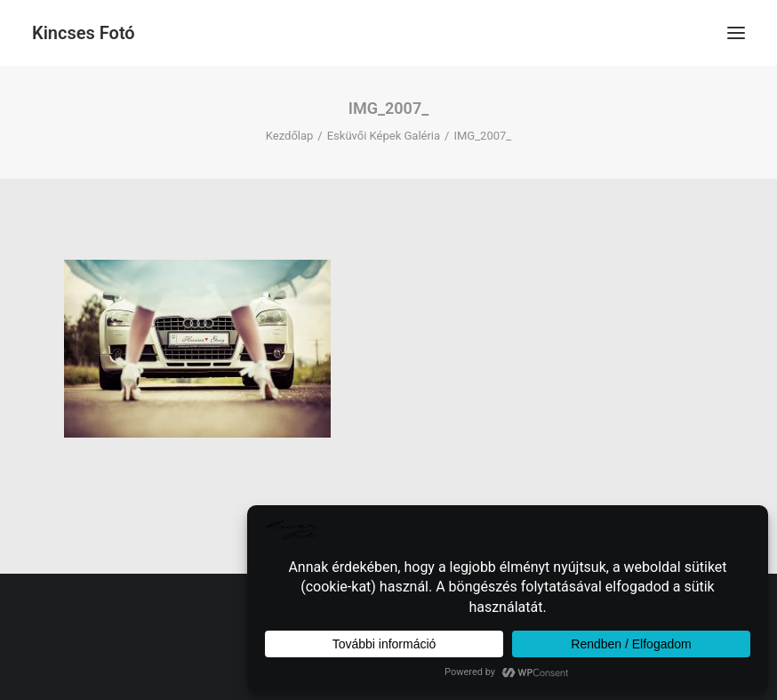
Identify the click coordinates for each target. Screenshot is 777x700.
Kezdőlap (290, 136)
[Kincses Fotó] (84, 33)
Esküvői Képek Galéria (384, 136)
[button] (736, 33)
